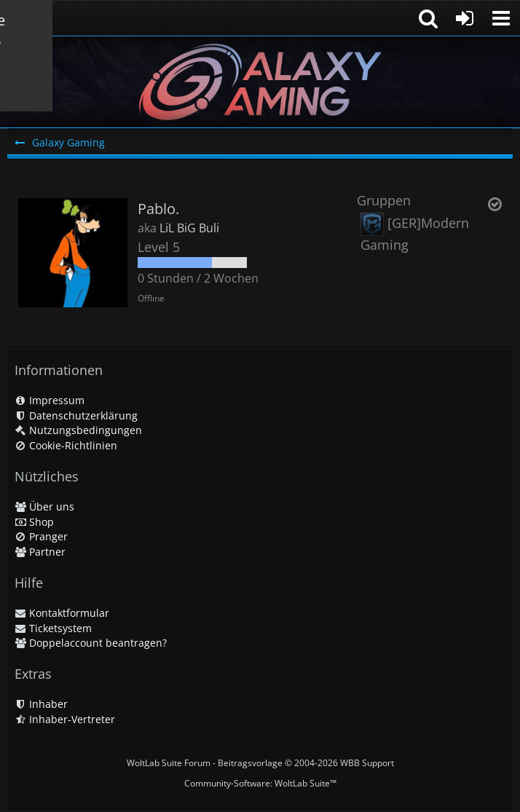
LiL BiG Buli (189, 228)
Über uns (44, 506)
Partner (40, 552)
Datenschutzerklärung (76, 415)
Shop (34, 522)
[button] (501, 18)
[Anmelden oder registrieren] (465, 18)
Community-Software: (260, 783)
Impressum (50, 400)
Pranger (41, 536)
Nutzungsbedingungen (78, 430)
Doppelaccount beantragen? (91, 643)
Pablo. (158, 209)
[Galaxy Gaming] (260, 82)
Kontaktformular (62, 613)
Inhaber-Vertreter (65, 719)
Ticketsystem (53, 628)
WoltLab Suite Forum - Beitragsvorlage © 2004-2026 (260, 763)
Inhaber (41, 704)
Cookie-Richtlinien (66, 445)
